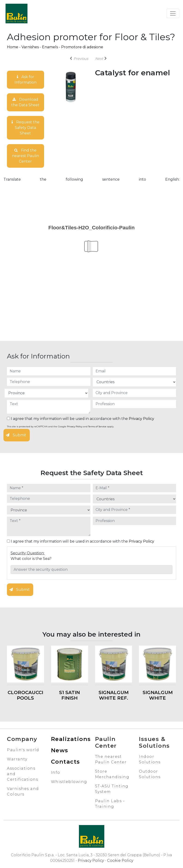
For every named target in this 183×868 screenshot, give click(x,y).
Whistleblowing (69, 782)
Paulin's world (23, 750)
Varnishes (30, 47)
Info (56, 772)
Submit (16, 435)
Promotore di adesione (82, 47)
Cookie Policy (120, 860)
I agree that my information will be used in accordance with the (81, 419)
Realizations (71, 739)
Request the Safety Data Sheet (25, 128)
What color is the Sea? (31, 559)
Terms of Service (97, 426)
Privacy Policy (141, 419)
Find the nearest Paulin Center (25, 156)
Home (13, 47)
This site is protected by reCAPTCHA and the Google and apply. (60, 426)
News (60, 750)
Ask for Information (25, 80)
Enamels (50, 47)
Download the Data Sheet (25, 102)
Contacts (66, 762)
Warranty (17, 759)
